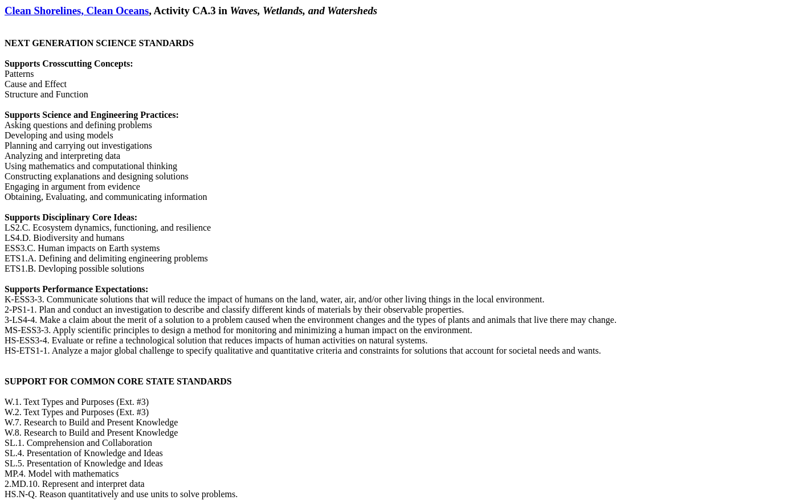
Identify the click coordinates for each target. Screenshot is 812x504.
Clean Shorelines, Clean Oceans (77, 11)
